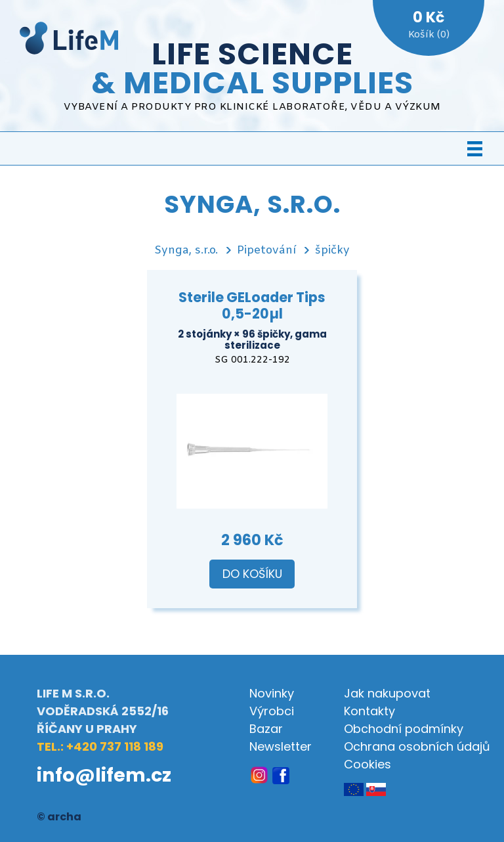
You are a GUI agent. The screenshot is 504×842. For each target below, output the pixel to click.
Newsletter (281, 746)
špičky (332, 251)
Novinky (272, 693)
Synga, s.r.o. (186, 251)
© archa (59, 817)
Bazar (266, 729)
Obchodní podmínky (404, 729)
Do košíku (252, 574)
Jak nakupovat (387, 693)
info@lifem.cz (104, 775)
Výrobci (272, 711)
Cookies (367, 764)
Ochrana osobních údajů (417, 746)
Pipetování (266, 251)
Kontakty (369, 711)
